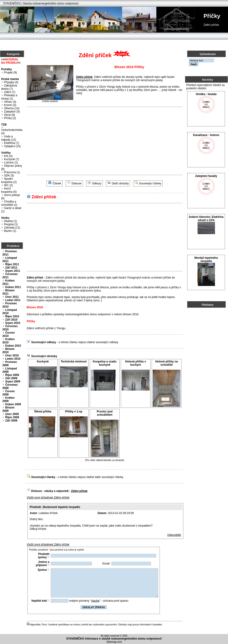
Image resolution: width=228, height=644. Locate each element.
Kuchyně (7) (12, 159)
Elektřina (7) (12, 143)
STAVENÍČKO (12, 3)
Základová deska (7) (9, 87)
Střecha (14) (12, 108)
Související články (150, 183)
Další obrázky (120, 183)
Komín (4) (10, 105)
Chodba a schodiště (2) (9, 203)
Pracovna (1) (12, 172)
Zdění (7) (10, 92)
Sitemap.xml (114, 642)
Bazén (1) (10, 231)
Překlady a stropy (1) (9, 97)
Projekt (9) (10, 73)
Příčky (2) (10, 118)
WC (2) (8, 185)
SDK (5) (9, 176)
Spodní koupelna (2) (9, 180)
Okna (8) (9, 115)
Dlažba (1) (10, 221)
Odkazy (97, 183)
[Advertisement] (90, 141)
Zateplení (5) (12, 112)
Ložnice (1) (11, 163)
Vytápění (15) (12, 146)
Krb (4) (8, 156)
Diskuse (77, 183)
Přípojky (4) (11, 82)
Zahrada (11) (12, 228)
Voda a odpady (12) (9, 138)
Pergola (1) (11, 224)
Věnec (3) (10, 102)
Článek (57, 183)
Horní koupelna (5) (9, 190)
